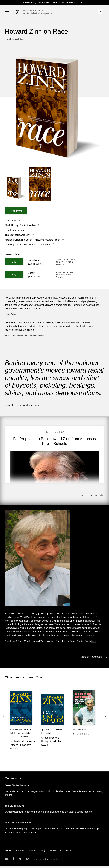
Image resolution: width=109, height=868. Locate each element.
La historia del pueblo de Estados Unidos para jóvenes (22, 747)
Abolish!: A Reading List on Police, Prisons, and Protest (33, 240)
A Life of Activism (81, 736)
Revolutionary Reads (16, 230)
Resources (56, 853)
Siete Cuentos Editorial (17, 825)
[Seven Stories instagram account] (28, 861)
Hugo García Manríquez (19, 739)
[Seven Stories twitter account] (20, 861)
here (94, 643)
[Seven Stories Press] (17, 12)
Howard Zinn (17, 39)
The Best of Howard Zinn (18, 235)
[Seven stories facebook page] (13, 861)
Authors (20, 853)
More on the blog (89, 498)
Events (32, 853)
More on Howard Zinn (92, 659)
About (69, 853)
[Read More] (16, 211)
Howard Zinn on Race (31, 405)
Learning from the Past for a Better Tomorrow (28, 245)
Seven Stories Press (33, 11)
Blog (43, 853)
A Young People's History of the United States (52, 744)
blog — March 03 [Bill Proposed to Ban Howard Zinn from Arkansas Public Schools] (54, 432)
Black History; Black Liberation (20, 225)
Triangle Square (13, 808)
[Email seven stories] (6, 861)
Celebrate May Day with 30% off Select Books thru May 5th (50, 2)
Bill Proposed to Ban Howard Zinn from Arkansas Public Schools (55, 441)
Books (8, 853)
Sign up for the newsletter (47, 861)
